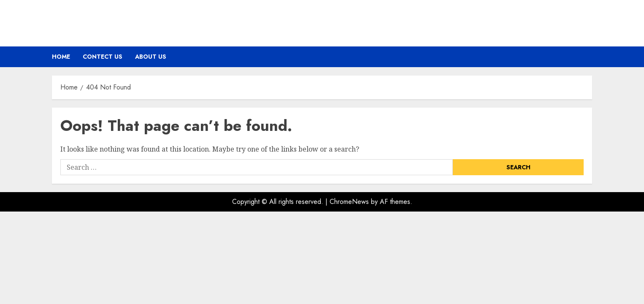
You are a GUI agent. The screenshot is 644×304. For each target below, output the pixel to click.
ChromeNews (349, 202)
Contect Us (103, 57)
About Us (151, 57)
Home (61, 57)
